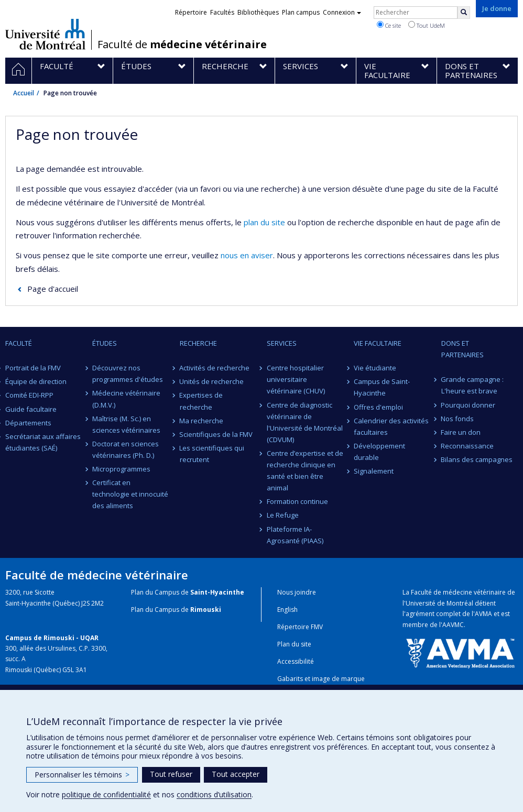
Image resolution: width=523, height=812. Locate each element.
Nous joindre (297, 592)
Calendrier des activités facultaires (391, 426)
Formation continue (297, 501)
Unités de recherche (212, 381)
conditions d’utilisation (214, 794)
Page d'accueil (53, 289)
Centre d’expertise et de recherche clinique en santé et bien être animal (305, 470)
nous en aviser (247, 255)
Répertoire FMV (300, 627)
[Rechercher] (464, 13)
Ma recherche (202, 421)
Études (105, 343)
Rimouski (206, 610)
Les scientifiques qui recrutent (212, 454)
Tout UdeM (427, 25)
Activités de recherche (215, 368)
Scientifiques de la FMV (216, 434)
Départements (28, 423)
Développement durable (379, 452)
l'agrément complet (432, 614)
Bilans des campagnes (477, 459)
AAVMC (453, 625)
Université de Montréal (45, 34)
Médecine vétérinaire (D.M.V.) (126, 399)
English (287, 610)
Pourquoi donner (468, 405)
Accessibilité (296, 661)
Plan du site (294, 644)
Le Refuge (283, 515)
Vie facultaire (378, 343)
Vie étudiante (375, 368)
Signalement (374, 471)
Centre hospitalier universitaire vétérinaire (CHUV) (296, 379)
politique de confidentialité (106, 794)
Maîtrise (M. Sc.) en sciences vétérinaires (126, 424)
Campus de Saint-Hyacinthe (382, 387)
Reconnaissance (468, 446)
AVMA (483, 614)
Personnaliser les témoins (82, 775)
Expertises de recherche (201, 401)
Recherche (198, 343)
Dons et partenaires (462, 349)
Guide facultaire (31, 409)
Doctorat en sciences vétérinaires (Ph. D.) (126, 449)
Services (282, 343)
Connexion (342, 12)
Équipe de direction (36, 381)
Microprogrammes (121, 469)
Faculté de (182, 45)
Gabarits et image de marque (321, 679)
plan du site (264, 222)
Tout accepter (236, 774)
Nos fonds (458, 419)
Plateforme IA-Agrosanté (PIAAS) (295, 535)
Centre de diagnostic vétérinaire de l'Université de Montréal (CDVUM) (305, 422)
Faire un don (461, 432)
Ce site (389, 25)
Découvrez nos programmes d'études (128, 374)
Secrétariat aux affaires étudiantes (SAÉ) (43, 442)
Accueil (24, 93)
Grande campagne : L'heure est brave (473, 385)
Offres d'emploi (378, 407)
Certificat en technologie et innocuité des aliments (130, 494)
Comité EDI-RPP (29, 395)
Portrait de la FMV (33, 368)
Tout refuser (171, 774)
